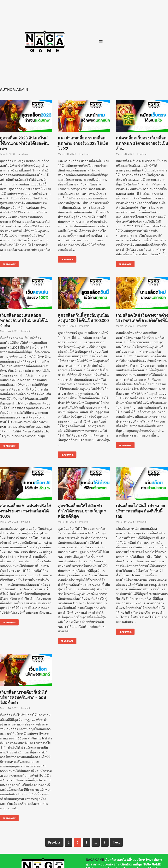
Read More (8, 263)
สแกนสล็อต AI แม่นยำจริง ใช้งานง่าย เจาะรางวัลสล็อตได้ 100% (26, 511)
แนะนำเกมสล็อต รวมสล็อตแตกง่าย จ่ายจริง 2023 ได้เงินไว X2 (83, 143)
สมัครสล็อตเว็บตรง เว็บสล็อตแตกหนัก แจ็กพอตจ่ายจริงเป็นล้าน (142, 143)
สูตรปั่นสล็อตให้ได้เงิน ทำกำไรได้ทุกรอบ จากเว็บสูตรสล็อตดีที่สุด (82, 511)
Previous (54, 842)
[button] (101, 41)
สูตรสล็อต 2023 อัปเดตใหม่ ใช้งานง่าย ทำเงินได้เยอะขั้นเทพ (24, 143)
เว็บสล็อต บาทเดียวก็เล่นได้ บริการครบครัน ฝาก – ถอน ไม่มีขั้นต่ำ (24, 697)
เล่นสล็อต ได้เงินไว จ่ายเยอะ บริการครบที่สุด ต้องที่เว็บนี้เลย (140, 511)
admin (24, 154)
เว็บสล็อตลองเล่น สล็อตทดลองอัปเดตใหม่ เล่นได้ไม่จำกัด (24, 320)
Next (116, 842)
